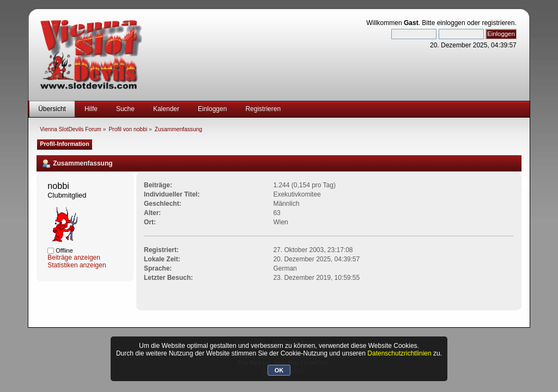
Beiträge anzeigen (74, 258)
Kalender (166, 109)
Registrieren (263, 109)
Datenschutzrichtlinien (399, 353)
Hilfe (91, 109)
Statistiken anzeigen (77, 265)
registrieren (498, 23)
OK (279, 370)
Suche (125, 109)
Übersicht (52, 109)
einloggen (451, 23)
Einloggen (212, 109)
